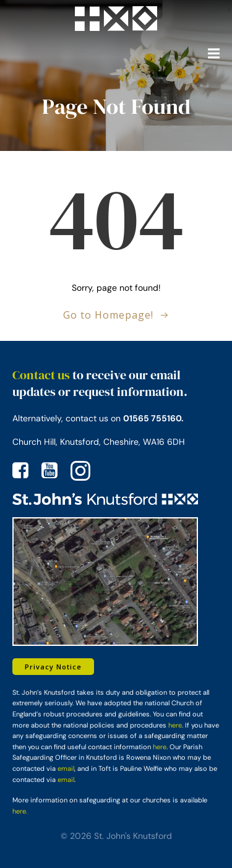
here (175, 725)
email (66, 768)
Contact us (41, 375)
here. (20, 811)
